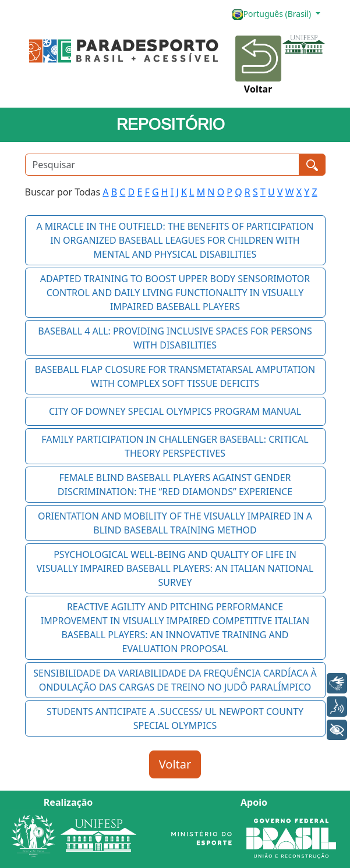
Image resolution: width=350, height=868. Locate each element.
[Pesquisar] (162, 165)
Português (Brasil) (273, 14)
